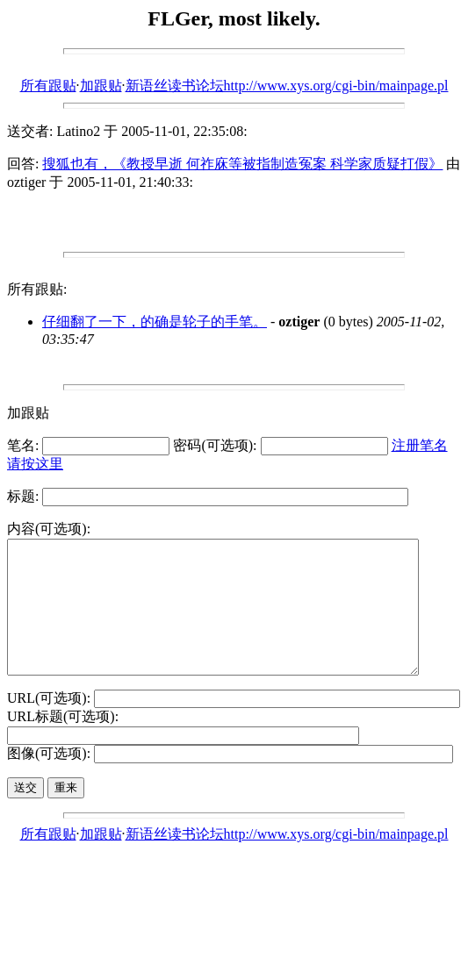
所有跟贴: (37, 289)
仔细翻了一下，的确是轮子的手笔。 (155, 322)
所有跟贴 (48, 86)
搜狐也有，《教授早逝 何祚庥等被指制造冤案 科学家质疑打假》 (242, 164)
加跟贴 (101, 86)
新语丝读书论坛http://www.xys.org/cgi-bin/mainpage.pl (287, 86)
